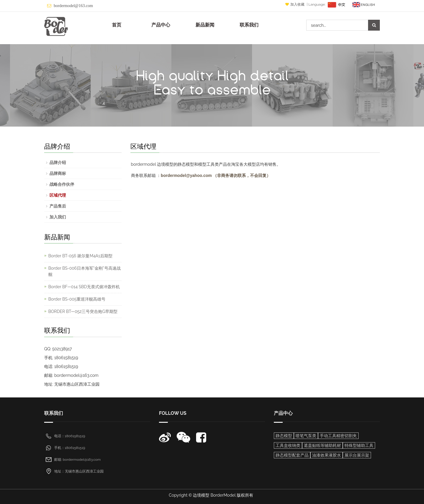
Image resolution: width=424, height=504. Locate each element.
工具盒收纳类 (288, 445)
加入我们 (58, 217)
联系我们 (249, 25)
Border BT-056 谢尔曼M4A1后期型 (80, 256)
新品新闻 (205, 25)
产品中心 (161, 25)
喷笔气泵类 (306, 436)
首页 (117, 25)
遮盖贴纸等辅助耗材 (322, 445)
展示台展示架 (357, 455)
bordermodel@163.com (73, 6)
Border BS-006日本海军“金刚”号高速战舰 (85, 271)
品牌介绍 (58, 163)
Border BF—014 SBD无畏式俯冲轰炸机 (84, 287)
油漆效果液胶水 (327, 455)
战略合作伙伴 (62, 184)
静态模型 (284, 436)
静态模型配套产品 (292, 455)
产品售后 (58, 206)
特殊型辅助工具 (359, 445)
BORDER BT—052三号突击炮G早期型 (83, 311)
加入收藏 (295, 4)
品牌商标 (58, 173)
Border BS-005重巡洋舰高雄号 (77, 299)
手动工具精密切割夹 (338, 436)
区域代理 (58, 195)
